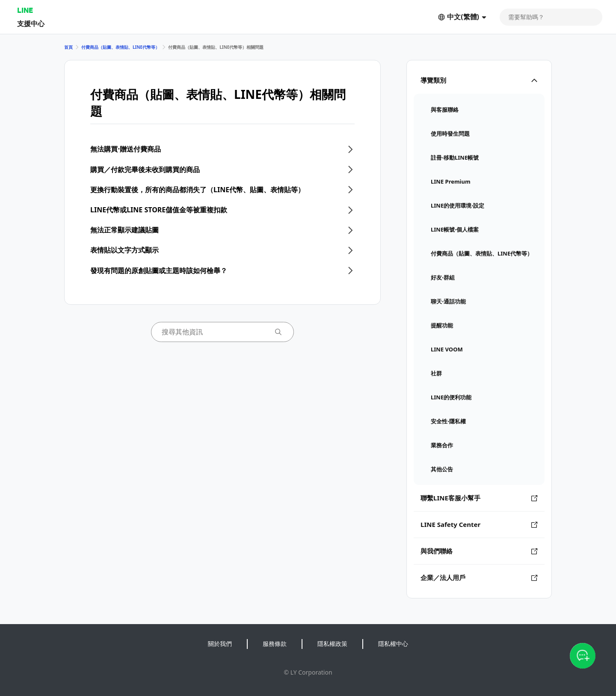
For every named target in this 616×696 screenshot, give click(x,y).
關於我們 (220, 644)
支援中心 (31, 23)
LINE (25, 10)
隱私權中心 (393, 644)
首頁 (68, 47)
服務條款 (275, 644)
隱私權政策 (332, 644)
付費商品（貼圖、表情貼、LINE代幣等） (120, 47)
